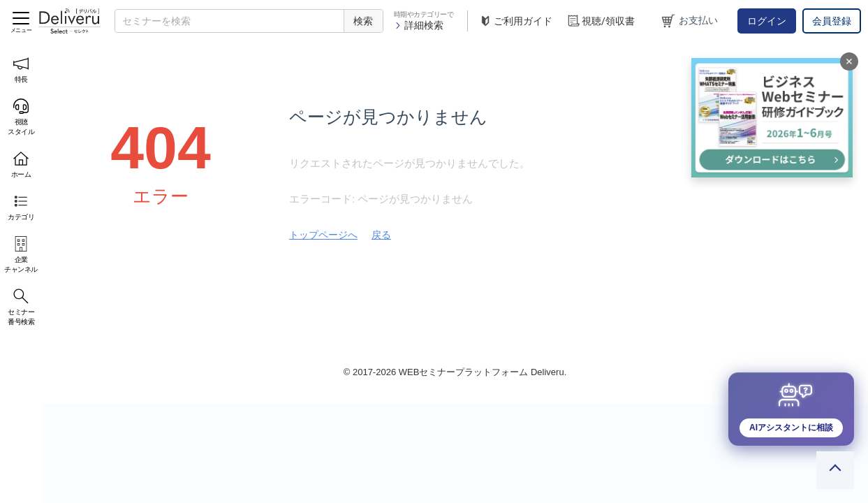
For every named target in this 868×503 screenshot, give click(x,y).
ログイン (767, 21)
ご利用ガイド (515, 21)
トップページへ (323, 235)
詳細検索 (419, 25)
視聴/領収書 (601, 21)
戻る (381, 235)
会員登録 (832, 21)
